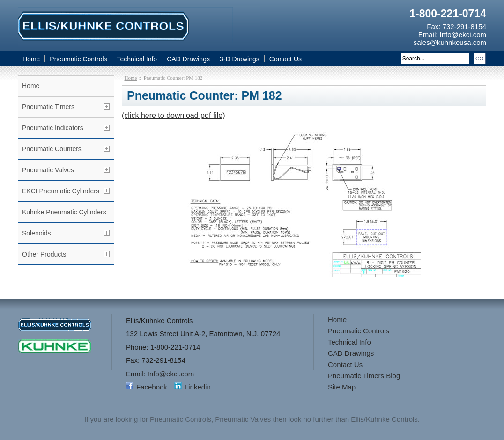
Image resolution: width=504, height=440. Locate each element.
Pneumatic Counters (52, 149)
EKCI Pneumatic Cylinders (61, 191)
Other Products (44, 254)
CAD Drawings (188, 59)
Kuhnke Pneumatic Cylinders (64, 212)
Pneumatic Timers (48, 107)
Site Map (342, 387)
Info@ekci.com (463, 34)
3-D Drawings (240, 59)
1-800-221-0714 (448, 14)
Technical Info (137, 59)
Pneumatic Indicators (53, 128)
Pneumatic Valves (48, 170)
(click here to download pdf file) (174, 115)
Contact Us (285, 59)
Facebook (152, 387)
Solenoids (37, 233)
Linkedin (198, 387)
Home (31, 59)
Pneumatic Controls (78, 59)
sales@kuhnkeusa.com (450, 42)
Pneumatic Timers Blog (364, 376)
